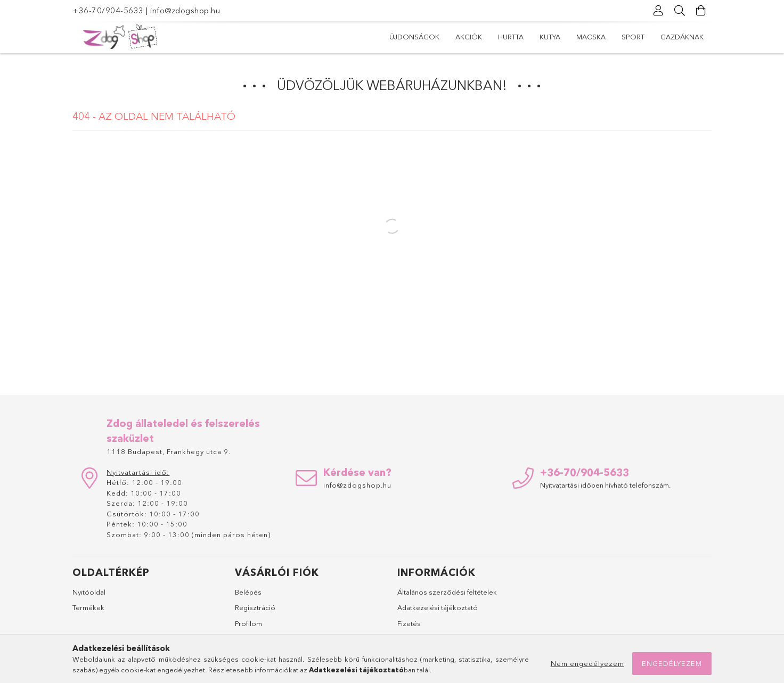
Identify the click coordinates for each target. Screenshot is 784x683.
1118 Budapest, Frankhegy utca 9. (169, 451)
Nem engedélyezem (587, 663)
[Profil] (658, 11)
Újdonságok (414, 37)
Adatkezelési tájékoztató (438, 607)
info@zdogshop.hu (185, 10)
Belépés (248, 592)
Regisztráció (255, 607)
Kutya (550, 37)
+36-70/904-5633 (108, 10)
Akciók (469, 37)
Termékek (88, 607)
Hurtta (511, 37)
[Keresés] (680, 11)
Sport (633, 37)
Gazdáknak (682, 37)
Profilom (248, 623)
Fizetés (409, 623)
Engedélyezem (672, 663)
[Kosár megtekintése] (701, 11)
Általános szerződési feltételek (447, 592)
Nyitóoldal (89, 592)
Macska (591, 37)
